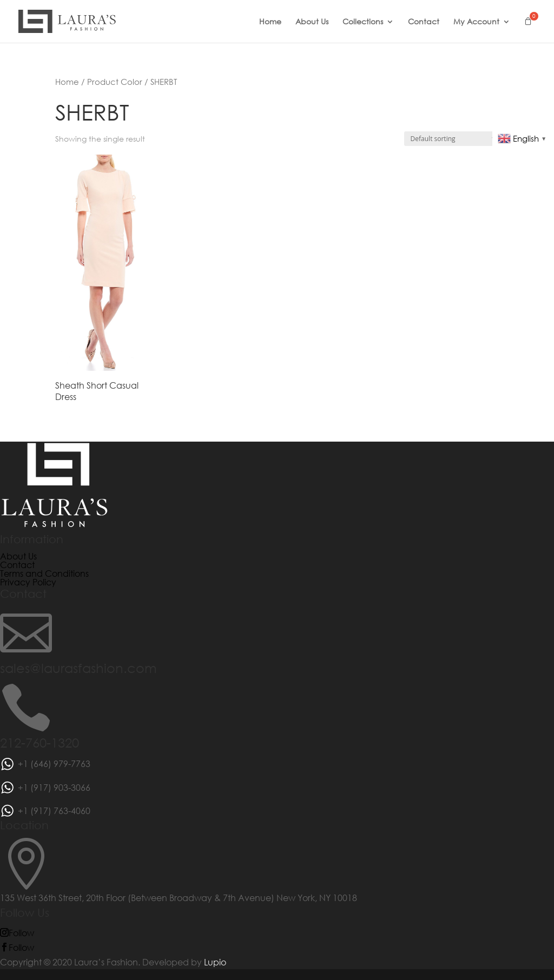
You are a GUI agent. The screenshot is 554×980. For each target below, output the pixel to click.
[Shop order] (451, 139)
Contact (424, 22)
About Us (312, 22)
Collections (363, 22)
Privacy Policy (28, 582)
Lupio (215, 962)
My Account (476, 22)
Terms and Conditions (44, 573)
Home (270, 22)
